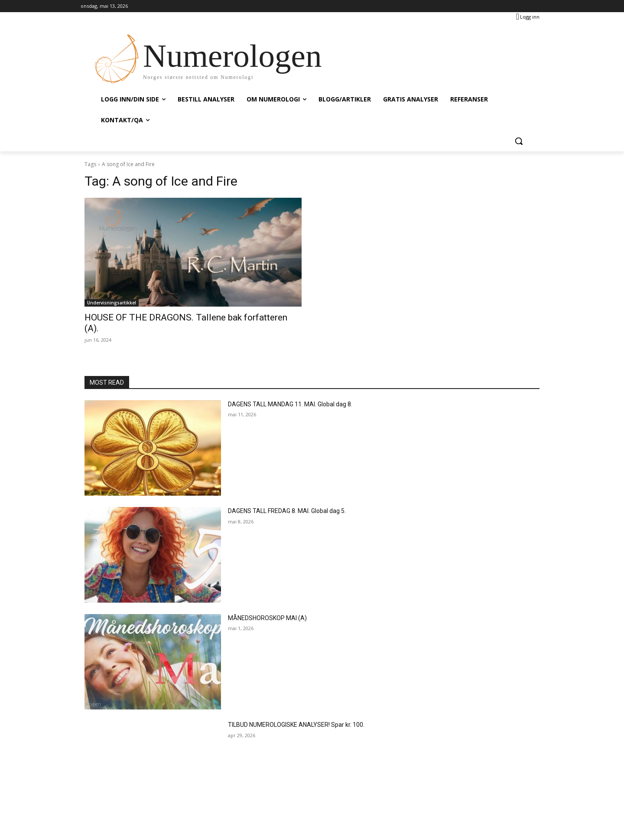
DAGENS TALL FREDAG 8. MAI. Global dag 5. (287, 511)
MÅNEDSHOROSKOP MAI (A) (267, 618)
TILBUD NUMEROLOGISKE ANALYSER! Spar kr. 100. (296, 725)
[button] (519, 141)
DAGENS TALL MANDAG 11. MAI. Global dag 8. (290, 404)
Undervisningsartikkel (112, 303)
